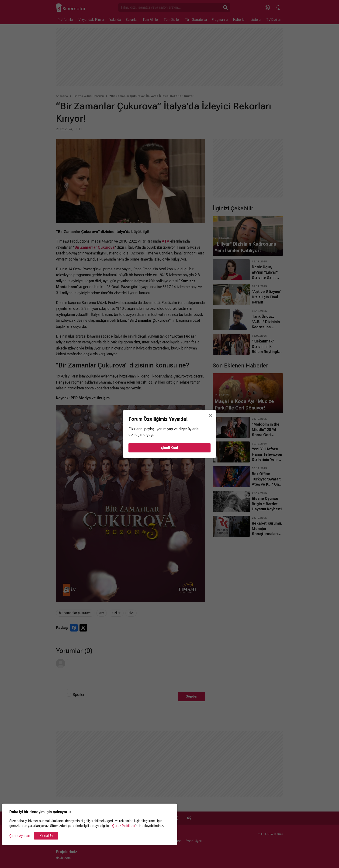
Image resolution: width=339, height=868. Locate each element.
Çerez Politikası (124, 826)
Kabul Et (46, 836)
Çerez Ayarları (20, 836)
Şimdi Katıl (169, 448)
